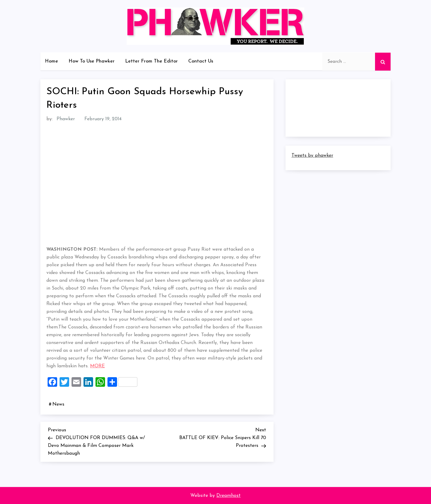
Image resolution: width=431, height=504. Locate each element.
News (58, 404)
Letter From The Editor (151, 61)
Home (51, 61)
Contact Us (201, 61)
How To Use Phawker (92, 61)
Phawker (66, 119)
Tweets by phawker (312, 156)
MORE (97, 366)
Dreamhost (229, 496)
